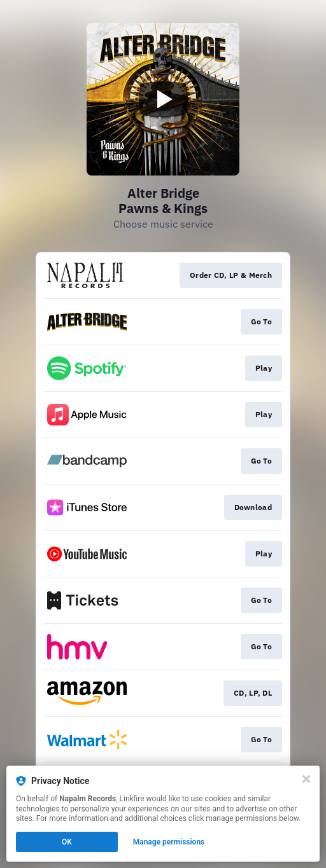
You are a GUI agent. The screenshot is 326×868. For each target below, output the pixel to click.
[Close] (306, 779)
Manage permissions (169, 842)
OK (67, 842)
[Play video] (163, 99)
